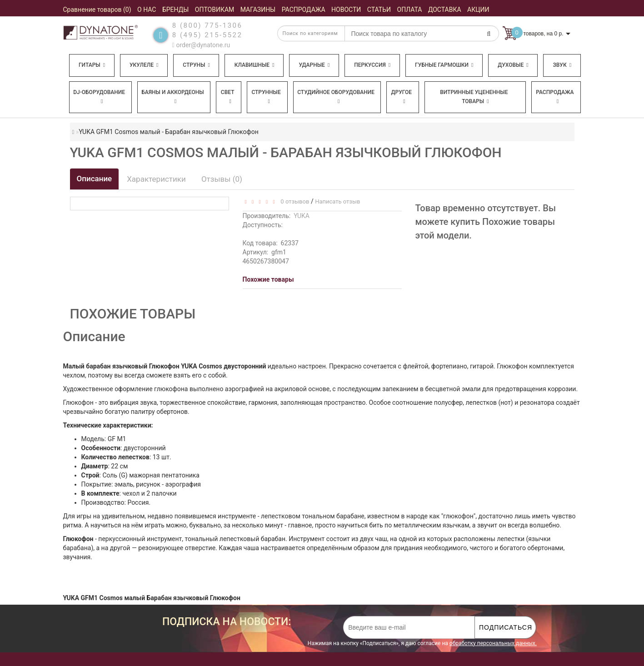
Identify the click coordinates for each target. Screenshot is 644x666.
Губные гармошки (444, 65)
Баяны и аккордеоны (173, 97)
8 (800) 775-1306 (207, 25)
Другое (402, 97)
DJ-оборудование (99, 97)
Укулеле (144, 65)
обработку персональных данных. (493, 643)
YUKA (302, 216)
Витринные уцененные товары (474, 97)
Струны (196, 65)
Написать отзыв (337, 201)
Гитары (92, 65)
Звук (562, 65)
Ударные (314, 65)
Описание (95, 179)
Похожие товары (268, 279)
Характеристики (156, 179)
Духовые (513, 65)
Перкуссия (372, 65)
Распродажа (555, 97)
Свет (228, 97)
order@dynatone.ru (201, 45)
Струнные (266, 97)
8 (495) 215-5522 (207, 35)
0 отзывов (293, 201)
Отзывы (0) (222, 179)
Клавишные (255, 65)
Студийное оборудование (336, 97)
